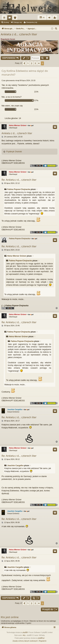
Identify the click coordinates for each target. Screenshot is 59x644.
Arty (24, 635)
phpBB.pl (41, 638)
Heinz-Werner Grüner (18, 125)
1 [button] (28, 63)
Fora (10, 18)
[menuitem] (56, 29)
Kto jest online (10, 617)
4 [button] (39, 63)
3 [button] (35, 63)
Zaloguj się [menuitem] (50, 18)
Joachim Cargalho (15, 409)
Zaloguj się (18, 22)
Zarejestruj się (32, 22)
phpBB (25, 632)
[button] (24, 63)
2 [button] (32, 63)
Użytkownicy (16, 18)
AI (42, 18)
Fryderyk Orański (14, 152)
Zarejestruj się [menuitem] (55, 18)
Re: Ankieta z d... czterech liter (19, 180)
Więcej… (5, 18)
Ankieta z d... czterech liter (19, 34)
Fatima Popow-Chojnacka (19, 189)
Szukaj (6, 22)
